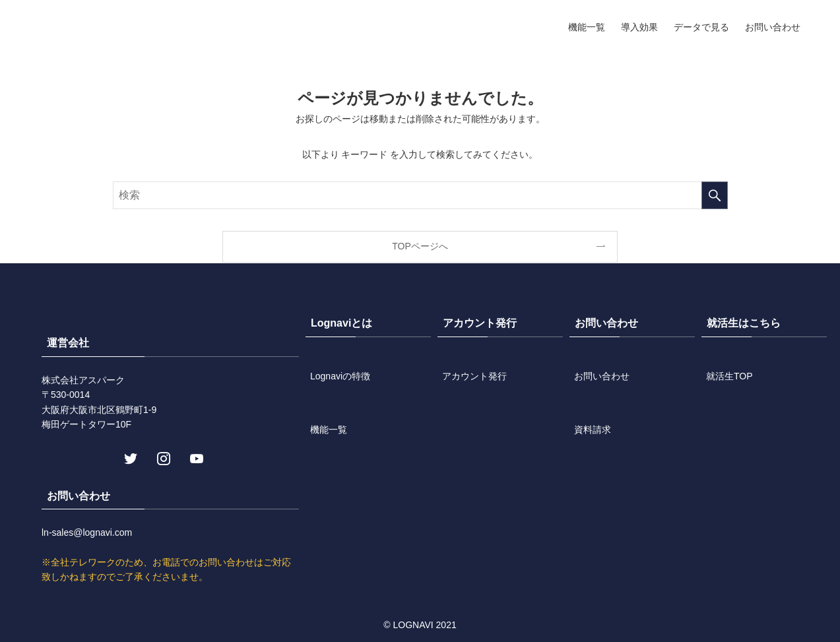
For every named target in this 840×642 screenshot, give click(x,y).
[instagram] (162, 457)
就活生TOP (729, 376)
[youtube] (195, 457)
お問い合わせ (602, 376)
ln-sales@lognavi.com (87, 532)
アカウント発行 (474, 376)
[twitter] (129, 457)
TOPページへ (420, 246)
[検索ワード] (420, 195)
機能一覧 (329, 430)
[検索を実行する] (715, 195)
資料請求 (593, 430)
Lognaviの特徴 (340, 376)
